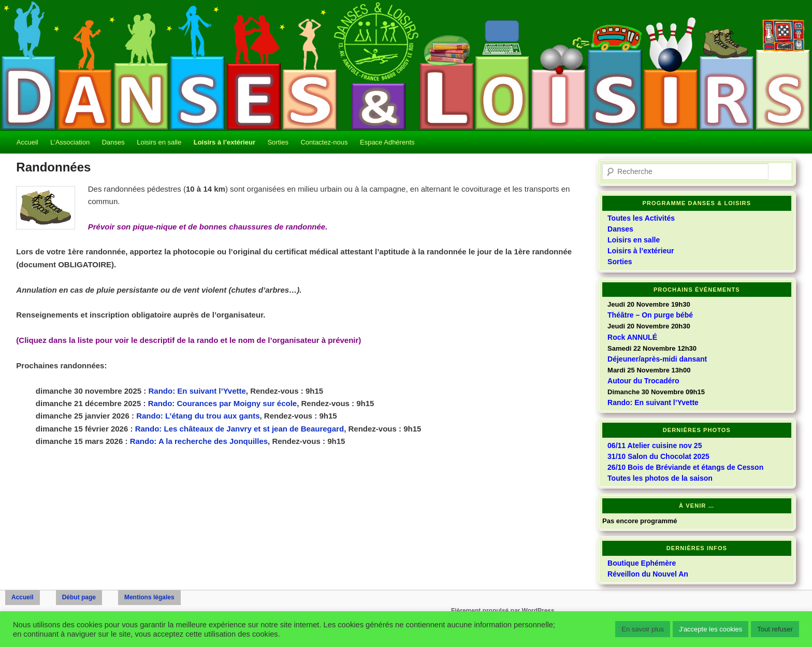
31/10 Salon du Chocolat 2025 (658, 456)
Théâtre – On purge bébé (650, 315)
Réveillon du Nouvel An (648, 574)
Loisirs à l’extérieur (224, 142)
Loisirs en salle (159, 142)
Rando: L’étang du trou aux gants (198, 416)
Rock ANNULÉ (632, 337)
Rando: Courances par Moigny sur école (223, 403)
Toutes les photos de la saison (660, 478)
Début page (79, 597)
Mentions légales (149, 597)
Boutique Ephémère (642, 563)
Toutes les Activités (641, 218)
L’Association (70, 142)
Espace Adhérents (387, 142)
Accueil (27, 142)
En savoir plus (643, 629)
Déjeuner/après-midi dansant (657, 359)
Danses (113, 142)
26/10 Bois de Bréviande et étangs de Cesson (685, 467)
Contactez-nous (324, 142)
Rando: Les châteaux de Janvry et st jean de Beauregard (240, 429)
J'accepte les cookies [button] (711, 629)
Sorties (278, 142)
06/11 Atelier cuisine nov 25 (655, 445)
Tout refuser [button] (775, 629)
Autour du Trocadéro (643, 381)
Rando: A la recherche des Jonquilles (199, 441)
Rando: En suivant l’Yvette (197, 391)
